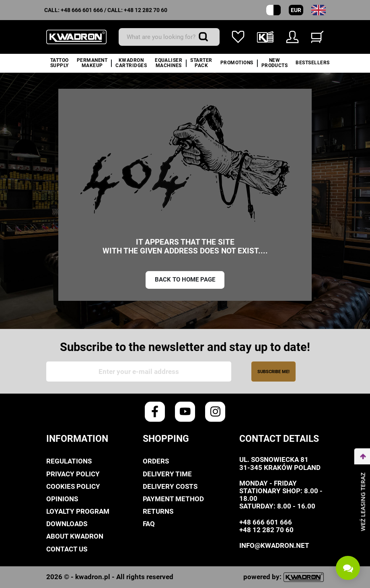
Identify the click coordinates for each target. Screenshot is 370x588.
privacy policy (73, 474)
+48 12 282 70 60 (146, 10)
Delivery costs (170, 486)
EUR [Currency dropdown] (296, 10)
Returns (158, 511)
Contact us (67, 549)
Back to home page (185, 280)
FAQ (149, 524)
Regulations (69, 461)
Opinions (62, 499)
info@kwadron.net (274, 545)
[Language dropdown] (319, 10)
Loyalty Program (78, 511)
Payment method (173, 499)
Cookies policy (73, 486)
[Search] (169, 37)
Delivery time (167, 474)
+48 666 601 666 (82, 10)
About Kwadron (75, 536)
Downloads (67, 524)
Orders (156, 461)
